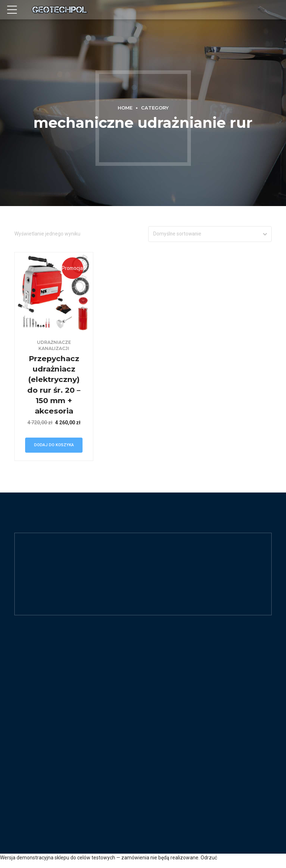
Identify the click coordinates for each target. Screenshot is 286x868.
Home (125, 108)
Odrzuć (209, 858)
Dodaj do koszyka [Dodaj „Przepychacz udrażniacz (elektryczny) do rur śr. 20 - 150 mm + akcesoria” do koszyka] (54, 445)
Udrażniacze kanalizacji (54, 346)
